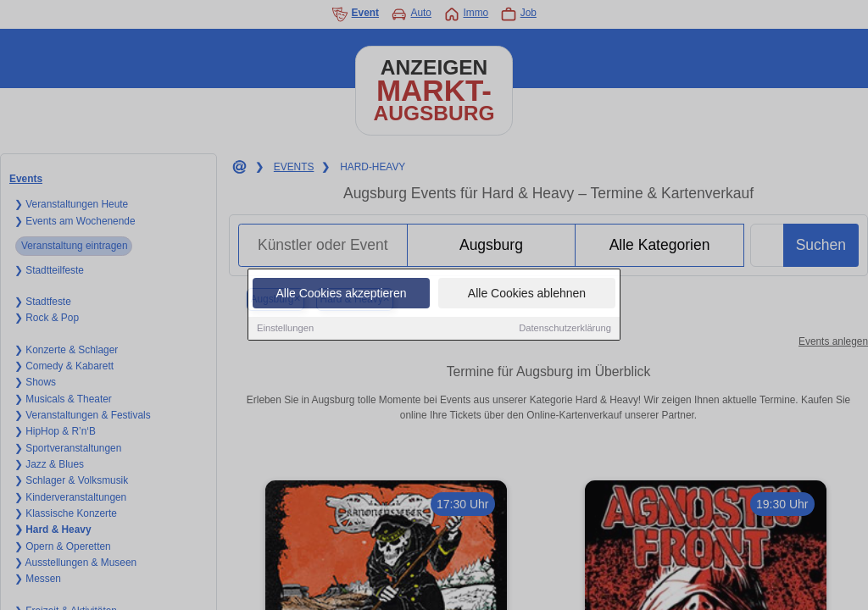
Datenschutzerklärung (565, 329)
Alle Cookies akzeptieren (341, 294)
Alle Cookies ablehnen (527, 294)
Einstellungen (285, 329)
